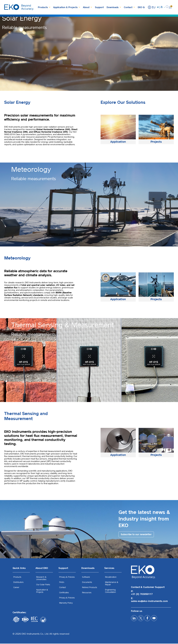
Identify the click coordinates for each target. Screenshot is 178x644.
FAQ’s (62, 583)
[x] (144, 620)
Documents (87, 583)
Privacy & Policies (67, 577)
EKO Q (141, 7)
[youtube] (161, 620)
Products (44, 7)
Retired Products (90, 588)
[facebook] (152, 620)
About (87, 7)
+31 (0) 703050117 (142, 594)
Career (16, 588)
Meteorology (17, 258)
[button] (167, 7)
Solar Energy (17, 102)
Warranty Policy (66, 603)
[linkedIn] (135, 620)
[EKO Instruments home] (19, 7)
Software (86, 577)
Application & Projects (67, 7)
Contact (129, 7)
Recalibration (111, 577)
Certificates (64, 593)
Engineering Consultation (110, 591)
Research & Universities (41, 579)
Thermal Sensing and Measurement (26, 416)
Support (99, 7)
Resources (87, 593)
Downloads (114, 7)
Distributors (18, 583)
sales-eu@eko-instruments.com (149, 601)
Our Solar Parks (43, 585)
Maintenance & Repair (112, 584)
